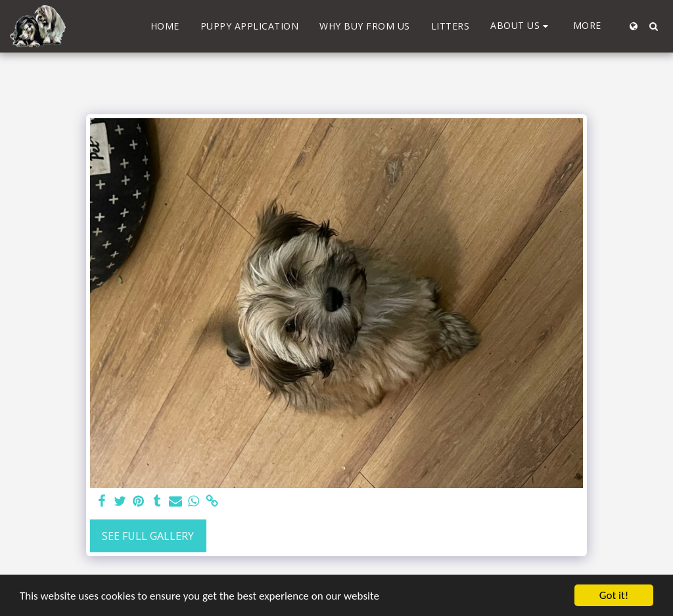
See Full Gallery (148, 536)
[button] (521, 26)
